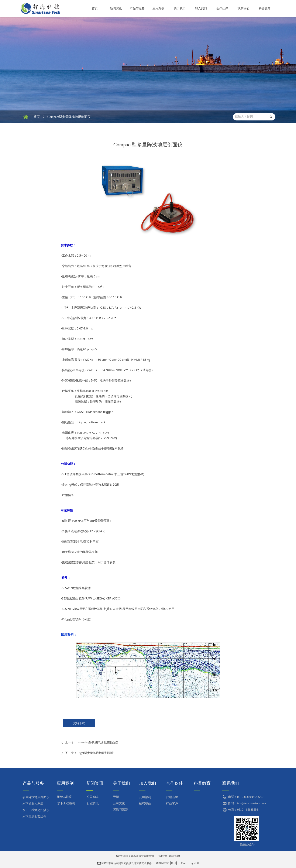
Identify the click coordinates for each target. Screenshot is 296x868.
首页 (37, 117)
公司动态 (93, 797)
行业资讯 (93, 803)
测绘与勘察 (65, 797)
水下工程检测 (66, 803)
